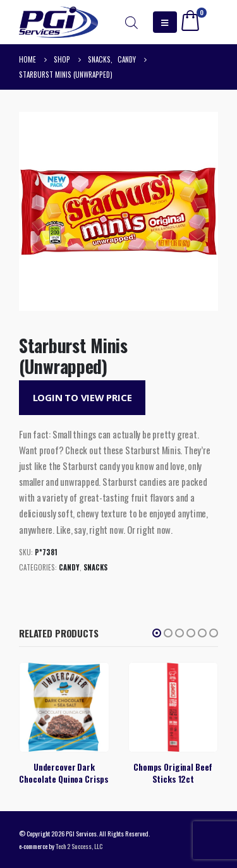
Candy (69, 567)
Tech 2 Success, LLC (79, 846)
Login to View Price (82, 397)
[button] (157, 633)
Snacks (95, 567)
